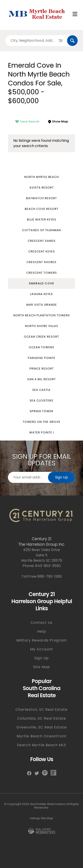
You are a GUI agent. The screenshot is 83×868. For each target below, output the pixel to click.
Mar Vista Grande (42, 305)
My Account (42, 649)
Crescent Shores (41, 262)
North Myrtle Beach (42, 177)
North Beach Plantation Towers (42, 315)
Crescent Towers (42, 273)
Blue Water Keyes (42, 219)
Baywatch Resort (41, 198)
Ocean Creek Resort (41, 337)
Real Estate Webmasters (48, 804)
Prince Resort (42, 369)
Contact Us (41, 623)
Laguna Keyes (41, 294)
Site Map (42, 667)
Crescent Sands (42, 241)
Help (42, 631)
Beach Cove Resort (42, 209)
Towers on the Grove (42, 422)
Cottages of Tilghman (41, 230)
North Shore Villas (42, 326)
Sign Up (62, 477)
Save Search (27, 121)
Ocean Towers (41, 347)
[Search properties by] (30, 41)
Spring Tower (41, 411)
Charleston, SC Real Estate (41, 710)
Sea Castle (41, 390)
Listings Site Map (41, 818)
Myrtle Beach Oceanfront (41, 736)
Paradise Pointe (42, 358)
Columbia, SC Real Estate (42, 718)
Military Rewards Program (41, 640)
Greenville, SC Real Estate (41, 727)
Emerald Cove (41, 283)
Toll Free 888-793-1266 (42, 576)
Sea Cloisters (41, 401)
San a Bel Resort (41, 379)
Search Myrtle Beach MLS (42, 745)
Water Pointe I (42, 432)
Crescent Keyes (42, 251)
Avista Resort (42, 188)
